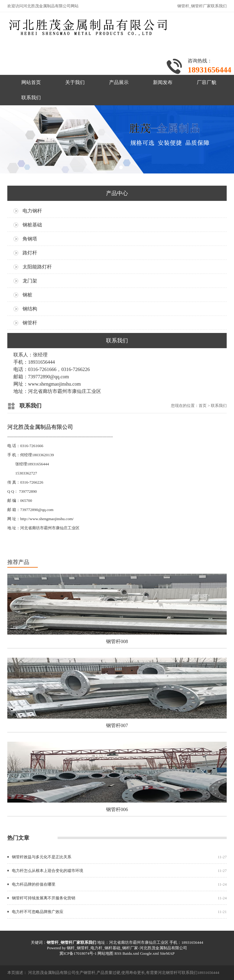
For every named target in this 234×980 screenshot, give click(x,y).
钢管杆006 (117, 809)
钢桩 (27, 295)
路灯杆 (30, 253)
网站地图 (105, 953)
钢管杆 (30, 323)
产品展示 (119, 82)
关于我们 (75, 82)
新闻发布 (163, 82)
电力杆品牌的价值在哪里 (34, 884)
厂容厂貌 (207, 82)
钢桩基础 (32, 225)
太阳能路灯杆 (37, 267)
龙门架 (30, 281)
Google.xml (150, 953)
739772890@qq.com (37, 510)
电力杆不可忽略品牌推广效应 (38, 912)
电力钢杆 (32, 211)
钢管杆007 (117, 725)
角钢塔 (30, 239)
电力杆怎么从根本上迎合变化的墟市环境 (48, 871)
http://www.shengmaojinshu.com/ (47, 519)
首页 (203, 406)
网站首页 (31, 82)
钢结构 (30, 309)
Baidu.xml (131, 953)
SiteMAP (167, 953)
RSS (118, 953)
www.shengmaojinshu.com (54, 384)
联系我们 (31, 98)
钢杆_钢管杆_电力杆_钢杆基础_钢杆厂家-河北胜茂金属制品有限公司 (127, 948)
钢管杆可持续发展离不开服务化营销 (44, 898)
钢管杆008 (117, 641)
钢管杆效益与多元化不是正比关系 (42, 857)
